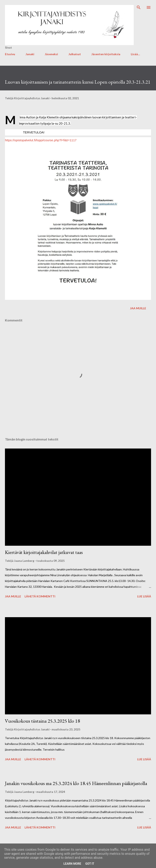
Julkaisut (75, 54)
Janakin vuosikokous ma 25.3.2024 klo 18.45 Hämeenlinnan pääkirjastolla (76, 783)
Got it (90, 864)
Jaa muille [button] (138, 308)
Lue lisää (144, 596)
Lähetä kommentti (40, 596)
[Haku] (139, 7)
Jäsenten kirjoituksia (106, 54)
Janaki (30, 54)
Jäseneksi (51, 54)
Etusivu (10, 54)
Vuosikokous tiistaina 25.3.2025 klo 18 (43, 721)
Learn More (72, 864)
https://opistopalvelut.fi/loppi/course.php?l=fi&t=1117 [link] (41, 140)
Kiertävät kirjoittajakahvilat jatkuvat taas (44, 552)
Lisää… (135, 54)
